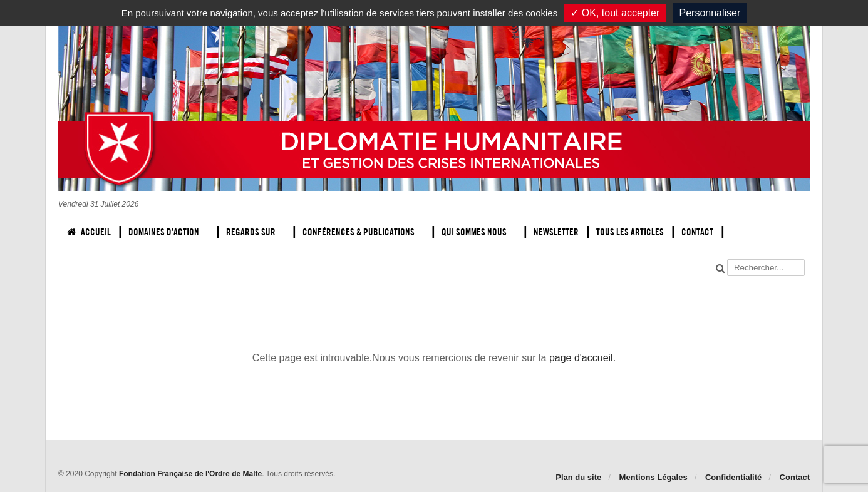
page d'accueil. (582, 358)
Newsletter (556, 232)
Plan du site (578, 477)
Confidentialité (733, 477)
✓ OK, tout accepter (615, 13)
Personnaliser (710, 13)
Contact (697, 232)
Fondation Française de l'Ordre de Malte (190, 474)
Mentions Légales (654, 477)
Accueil (89, 232)
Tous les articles (630, 232)
